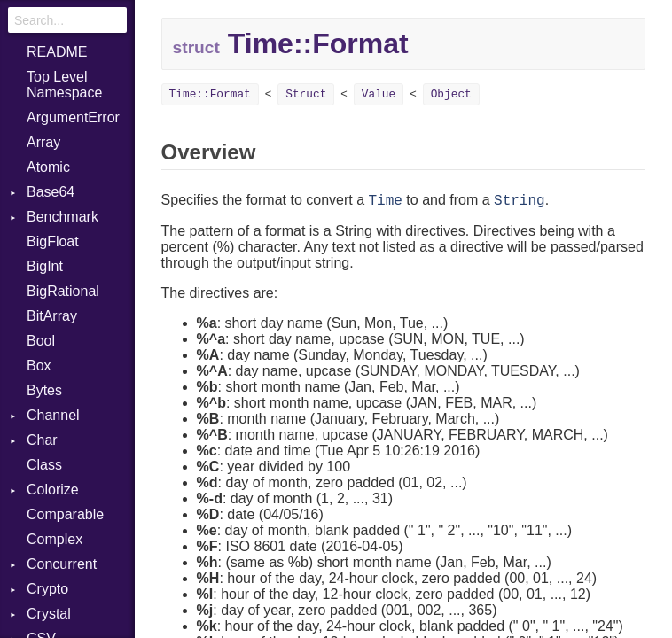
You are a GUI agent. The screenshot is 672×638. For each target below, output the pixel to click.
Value (379, 94)
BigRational (63, 291)
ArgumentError (73, 117)
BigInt (45, 266)
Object (451, 94)
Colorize (53, 490)
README (57, 52)
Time (385, 201)
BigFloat (53, 241)
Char (42, 440)
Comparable (65, 514)
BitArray (52, 316)
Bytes (44, 390)
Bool (41, 341)
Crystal (49, 614)
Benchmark (63, 217)
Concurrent (62, 564)
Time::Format (210, 94)
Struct (306, 94)
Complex (55, 539)
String (520, 201)
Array (43, 142)
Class (44, 465)
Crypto (47, 589)
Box (39, 366)
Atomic (48, 167)
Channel (53, 415)
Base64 (51, 192)
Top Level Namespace (64, 85)
